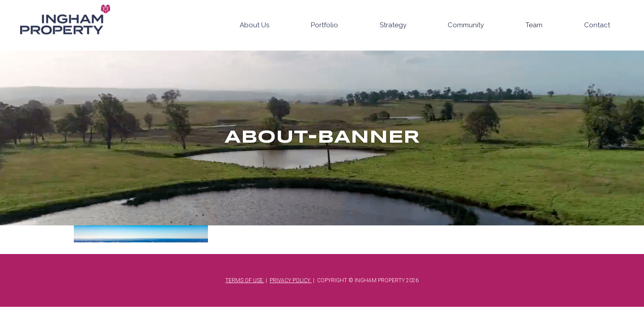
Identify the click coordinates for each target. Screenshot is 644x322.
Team (534, 25)
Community (466, 25)
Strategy (393, 25)
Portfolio (324, 25)
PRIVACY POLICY (291, 280)
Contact (597, 25)
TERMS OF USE (245, 280)
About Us (254, 25)
